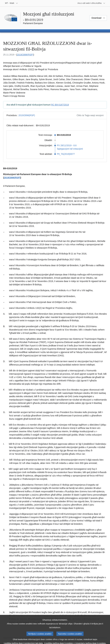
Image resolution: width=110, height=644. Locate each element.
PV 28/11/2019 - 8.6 (67, 145)
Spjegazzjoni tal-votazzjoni (70, 149)
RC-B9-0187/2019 (60, 105)
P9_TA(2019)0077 (66, 154)
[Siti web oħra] (91, 3)
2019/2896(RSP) (25, 55)
